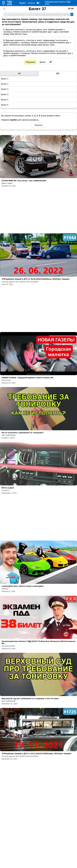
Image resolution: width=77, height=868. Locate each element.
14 (51, 14)
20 (72, 14)
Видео (22, 3)
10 (37, 14)
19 (68, 14)
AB (19, 74)
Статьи (31, 3)
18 (65, 14)
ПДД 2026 (10, 3)
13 (47, 14)
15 (54, 14)
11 (40, 14)
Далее (43, 62)
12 (44, 14)
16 (58, 14)
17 (61, 14)
